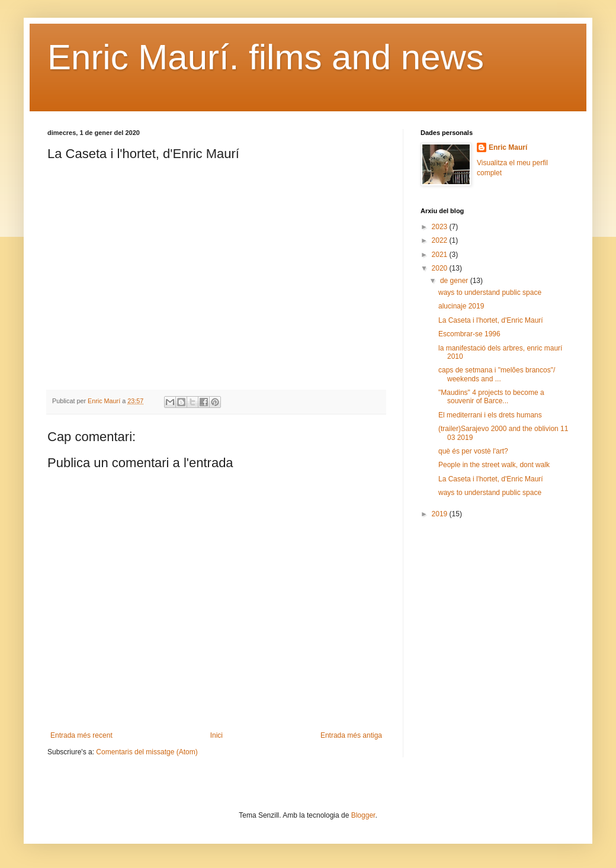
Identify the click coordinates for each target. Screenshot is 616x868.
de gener (455, 281)
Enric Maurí (508, 147)
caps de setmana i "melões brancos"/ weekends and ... (497, 374)
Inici (216, 735)
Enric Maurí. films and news (266, 57)
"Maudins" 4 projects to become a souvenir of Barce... (491, 397)
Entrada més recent (81, 735)
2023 (441, 227)
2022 (441, 240)
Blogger (363, 815)
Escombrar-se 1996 (469, 334)
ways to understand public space (490, 292)
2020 (441, 268)
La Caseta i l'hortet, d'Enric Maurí (491, 320)
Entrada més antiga (351, 735)
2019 (441, 514)
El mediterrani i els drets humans (490, 415)
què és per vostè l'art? (473, 451)
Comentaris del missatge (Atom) (147, 752)
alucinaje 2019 (461, 306)
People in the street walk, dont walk (494, 465)
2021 (441, 255)
